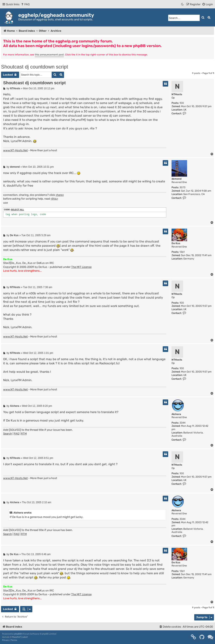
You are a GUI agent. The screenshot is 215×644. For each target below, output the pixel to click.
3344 (182, 423)
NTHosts (177, 94)
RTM (24, 434)
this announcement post (49, 55)
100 (182, 103)
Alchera (176, 414)
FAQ (16, 434)
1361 (182, 252)
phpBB (18, 634)
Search (8, 434)
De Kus (176, 243)
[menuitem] (25, 4)
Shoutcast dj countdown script (35, 67)
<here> (60, 195)
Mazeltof (16, 637)
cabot (25, 637)
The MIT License (81, 267)
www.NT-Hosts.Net (15, 150)
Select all (17, 210)
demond (176, 179)
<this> (54, 199)
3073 (182, 187)
